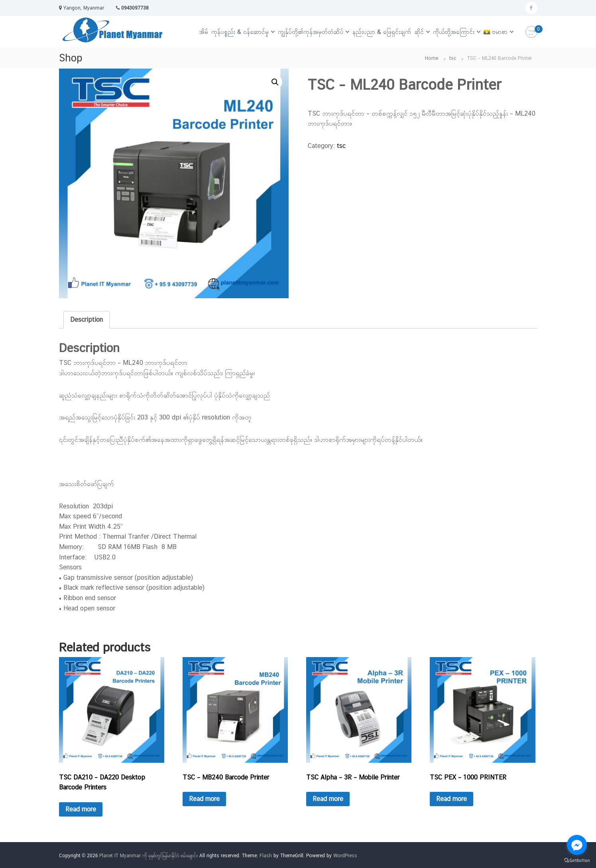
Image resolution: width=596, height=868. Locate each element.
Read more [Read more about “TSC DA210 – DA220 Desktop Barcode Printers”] (81, 809)
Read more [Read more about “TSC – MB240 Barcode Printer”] (204, 799)
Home (432, 58)
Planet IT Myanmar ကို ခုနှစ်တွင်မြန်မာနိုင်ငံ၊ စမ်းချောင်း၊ (149, 856)
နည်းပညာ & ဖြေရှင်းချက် (382, 32)
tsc (453, 58)
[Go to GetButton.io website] (577, 860)
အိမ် (204, 32)
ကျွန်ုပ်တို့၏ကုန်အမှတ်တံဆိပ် (311, 32)
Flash (266, 856)
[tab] (87, 320)
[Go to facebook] (577, 845)
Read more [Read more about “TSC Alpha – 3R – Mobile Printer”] (328, 799)
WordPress (345, 856)
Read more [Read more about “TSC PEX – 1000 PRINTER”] (451, 799)
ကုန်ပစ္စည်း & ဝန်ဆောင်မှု (240, 32)
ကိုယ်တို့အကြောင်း (454, 32)
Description (87, 320)
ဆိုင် (419, 32)
